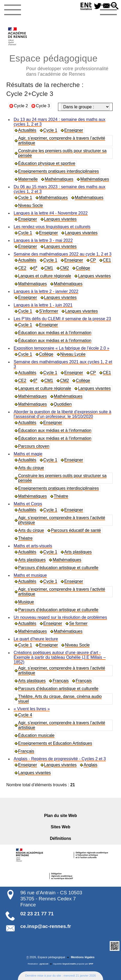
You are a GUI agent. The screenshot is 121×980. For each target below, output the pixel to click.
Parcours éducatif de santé (76, 530)
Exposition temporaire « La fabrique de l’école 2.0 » (62, 348)
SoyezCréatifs (69, 964)
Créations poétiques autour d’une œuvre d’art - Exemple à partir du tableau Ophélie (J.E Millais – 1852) (60, 657)
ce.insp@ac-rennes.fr (46, 926)
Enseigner (74, 130)
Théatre (61, 496)
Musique (26, 602)
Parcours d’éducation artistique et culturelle (58, 568)
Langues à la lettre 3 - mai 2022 (43, 240)
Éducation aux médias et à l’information (55, 333)
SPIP (91, 964)
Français (60, 681)
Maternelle (28, 179)
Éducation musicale (36, 735)
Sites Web (60, 827)
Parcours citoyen (34, 446)
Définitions (60, 838)
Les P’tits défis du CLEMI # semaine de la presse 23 (62, 319)
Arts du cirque (31, 468)
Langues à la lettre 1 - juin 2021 (43, 305)
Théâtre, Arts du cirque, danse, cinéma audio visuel (60, 699)
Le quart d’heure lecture (36, 639)
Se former (78, 623)
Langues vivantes (60, 219)
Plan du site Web (60, 816)
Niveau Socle (30, 205)
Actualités (27, 130)
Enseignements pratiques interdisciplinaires (59, 171)
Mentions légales (83, 957)
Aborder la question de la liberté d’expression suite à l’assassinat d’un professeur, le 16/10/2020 (62, 414)
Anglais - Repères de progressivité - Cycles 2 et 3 (60, 759)
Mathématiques (59, 179)
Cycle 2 (21, 106)
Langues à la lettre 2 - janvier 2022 (46, 291)
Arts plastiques (78, 552)
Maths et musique (30, 575)
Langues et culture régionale (45, 276)
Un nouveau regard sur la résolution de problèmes (60, 617)
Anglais (90, 765)
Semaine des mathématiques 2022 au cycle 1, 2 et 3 (63, 254)
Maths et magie (28, 454)
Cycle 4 (25, 715)
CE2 (22, 268)
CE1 (107, 260)
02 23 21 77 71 (37, 914)
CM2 (65, 268)
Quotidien (63, 404)
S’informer (49, 311)
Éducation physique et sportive (47, 163)
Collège (83, 268)
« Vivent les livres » (32, 709)
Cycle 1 (50, 130)
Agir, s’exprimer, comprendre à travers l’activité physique (62, 520)
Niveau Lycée (73, 354)
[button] (115, 6)
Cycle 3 (43, 106)
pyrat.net (44, 964)
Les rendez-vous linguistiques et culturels (52, 227)
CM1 (49, 268)
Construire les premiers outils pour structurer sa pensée (62, 153)
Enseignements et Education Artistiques (55, 743)
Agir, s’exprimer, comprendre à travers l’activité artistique (62, 141)
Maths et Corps (28, 504)
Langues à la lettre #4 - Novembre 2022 (51, 213)
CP (93, 260)
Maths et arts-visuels (33, 546)
